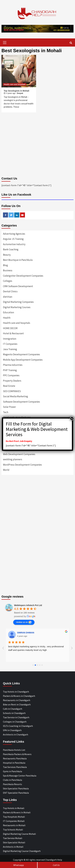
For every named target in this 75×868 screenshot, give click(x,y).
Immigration (10, 339)
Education (8, 312)
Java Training (10, 349)
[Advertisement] (37, 509)
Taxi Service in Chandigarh (16, 717)
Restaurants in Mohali (14, 825)
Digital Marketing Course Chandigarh (22, 851)
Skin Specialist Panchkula (16, 788)
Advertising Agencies (14, 234)
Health (7, 318)
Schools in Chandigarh (14, 713)
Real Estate (9, 386)
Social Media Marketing (15, 396)
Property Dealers (12, 381)
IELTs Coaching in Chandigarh (18, 726)
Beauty (7, 255)
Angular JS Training (13, 239)
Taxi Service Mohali (13, 838)
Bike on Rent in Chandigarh (17, 704)
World (6, 470)
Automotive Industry (14, 244)
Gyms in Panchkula (12, 771)
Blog (5, 265)
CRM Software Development (18, 286)
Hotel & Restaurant (13, 333)
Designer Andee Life (27, 633)
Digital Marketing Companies (18, 302)
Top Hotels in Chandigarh (16, 692)
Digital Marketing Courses (17, 307)
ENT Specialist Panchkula (16, 793)
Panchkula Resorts (12, 784)
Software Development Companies (21, 402)
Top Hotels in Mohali (14, 808)
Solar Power (9, 407)
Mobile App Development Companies (23, 360)
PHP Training (10, 370)
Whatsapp (19, 865)
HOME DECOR (10, 328)
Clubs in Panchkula (12, 780)
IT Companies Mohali (14, 821)
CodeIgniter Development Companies (23, 276)
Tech (6, 412)
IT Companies (10, 344)
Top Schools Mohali (13, 830)
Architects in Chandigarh (16, 734)
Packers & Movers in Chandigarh (19, 696)
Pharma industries (13, 365)
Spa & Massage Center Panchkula (20, 776)
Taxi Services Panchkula (15, 767)
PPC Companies (11, 375)
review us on (24, 622)
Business (8, 270)
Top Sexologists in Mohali (16, 91)
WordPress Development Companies (22, 465)
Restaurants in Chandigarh (17, 700)
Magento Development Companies (21, 354)
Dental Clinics (10, 291)
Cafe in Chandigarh (13, 709)
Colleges (8, 281)
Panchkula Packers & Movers (17, 754)
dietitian (8, 297)
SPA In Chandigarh (12, 730)
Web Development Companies (19, 454)
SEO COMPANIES (12, 391)
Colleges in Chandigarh (15, 722)
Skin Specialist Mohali (14, 842)
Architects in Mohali (13, 847)
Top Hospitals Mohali (14, 817)
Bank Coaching (11, 249)
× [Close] (72, 419)
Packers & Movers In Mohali (17, 812)
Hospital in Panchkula (14, 763)
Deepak (20, 93)
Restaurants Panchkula (15, 758)
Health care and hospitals (15, 84)
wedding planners (13, 459)
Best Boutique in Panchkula (18, 260)
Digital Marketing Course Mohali (19, 834)
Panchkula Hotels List (14, 750)
